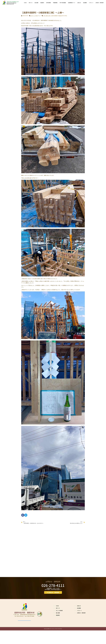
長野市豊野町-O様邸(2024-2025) (59, 16)
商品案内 (42, 3)
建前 (47, 16)
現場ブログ (38, 16)
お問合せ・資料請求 (100, 3)
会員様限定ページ (72, 3)
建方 (50, 16)
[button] (23, 515)
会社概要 (85, 3)
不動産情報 (55, 3)
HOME (25, 3)
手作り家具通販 (63, 3)
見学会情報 (48, 3)
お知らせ (79, 3)
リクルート (91, 3)
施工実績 (36, 3)
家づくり (31, 3)
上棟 (44, 16)
